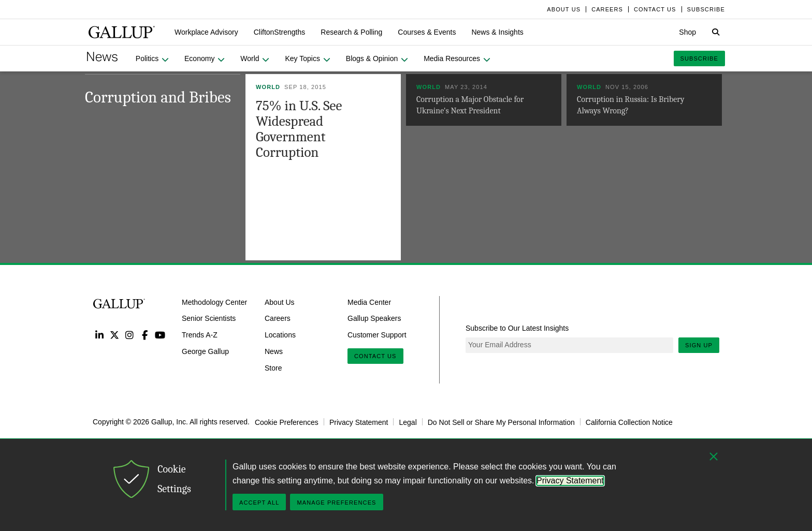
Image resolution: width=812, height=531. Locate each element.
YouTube (160, 335)
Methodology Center (214, 302)
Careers (278, 318)
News (274, 351)
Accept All (259, 503)
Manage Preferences (336, 503)
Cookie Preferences (287, 422)
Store (273, 368)
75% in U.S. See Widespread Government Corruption (299, 129)
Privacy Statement (359, 422)
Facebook (145, 335)
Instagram (130, 335)
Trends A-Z (200, 335)
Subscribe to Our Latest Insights (517, 328)
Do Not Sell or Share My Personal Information (501, 422)
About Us (280, 302)
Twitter (114, 335)
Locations (280, 335)
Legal (408, 422)
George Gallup (205, 351)
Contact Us (375, 356)
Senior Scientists (209, 318)
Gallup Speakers (374, 318)
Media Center (369, 302)
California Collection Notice (629, 422)
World (268, 87)
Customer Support (377, 335)
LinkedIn (99, 335)
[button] (206, 32)
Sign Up (699, 345)
